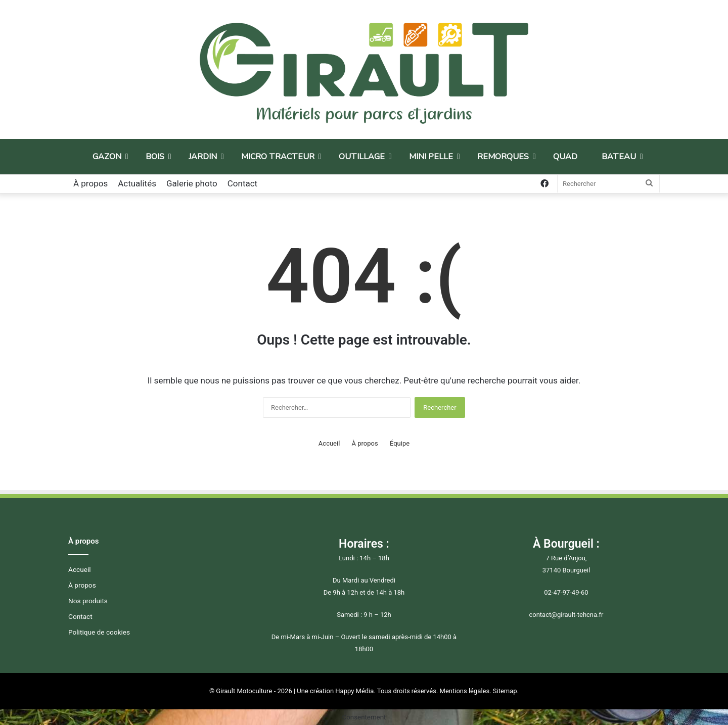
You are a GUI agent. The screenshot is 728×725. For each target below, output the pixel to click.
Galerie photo (192, 183)
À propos (90, 183)
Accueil (329, 443)
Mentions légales (465, 691)
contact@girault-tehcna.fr (566, 615)
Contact (242, 183)
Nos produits (88, 601)
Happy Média (354, 691)
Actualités (137, 183)
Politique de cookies (99, 632)
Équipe (400, 443)
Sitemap (505, 691)
